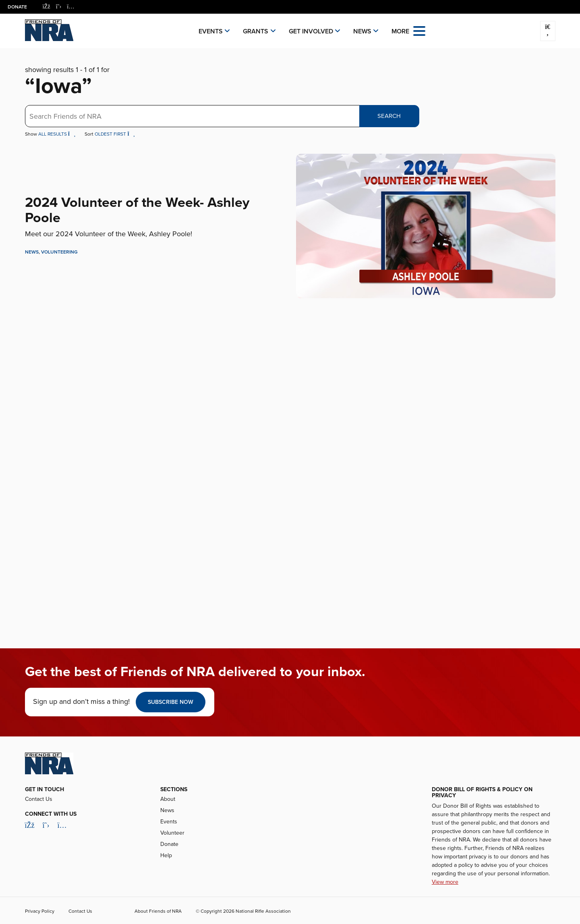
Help (166, 855)
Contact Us (39, 799)
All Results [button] (58, 134)
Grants (256, 31)
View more (445, 882)
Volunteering (59, 252)
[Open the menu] (419, 30)
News (362, 31)
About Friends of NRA (158, 911)
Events (211, 31)
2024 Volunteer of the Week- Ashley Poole (137, 210)
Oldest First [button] (115, 134)
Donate (18, 7)
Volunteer (172, 833)
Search (389, 116)
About (168, 799)
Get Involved (311, 31)
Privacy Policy (40, 911)
